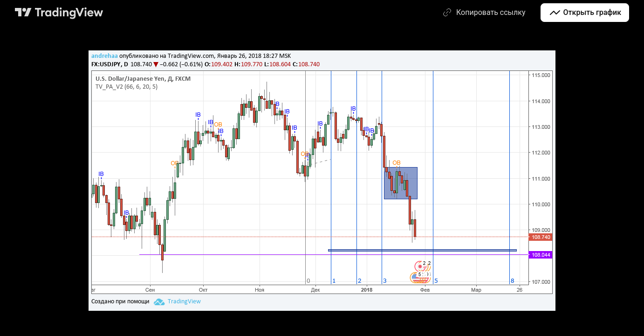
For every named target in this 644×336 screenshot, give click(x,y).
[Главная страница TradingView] (59, 13)
